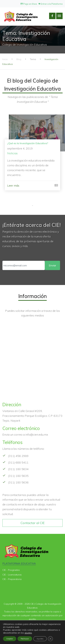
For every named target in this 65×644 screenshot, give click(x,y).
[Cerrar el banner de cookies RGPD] (50, 639)
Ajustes (40, 639)
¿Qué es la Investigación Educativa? (28, 143)
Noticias (12, 153)
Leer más (13, 185)
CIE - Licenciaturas (12, 575)
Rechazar (25, 639)
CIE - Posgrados (11, 570)
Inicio (5, 59)
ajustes (28, 633)
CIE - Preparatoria (12, 579)
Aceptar (10, 639)
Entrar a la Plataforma (50, 4)
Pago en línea (29, 4)
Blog (19, 59)
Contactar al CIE (33, 523)
